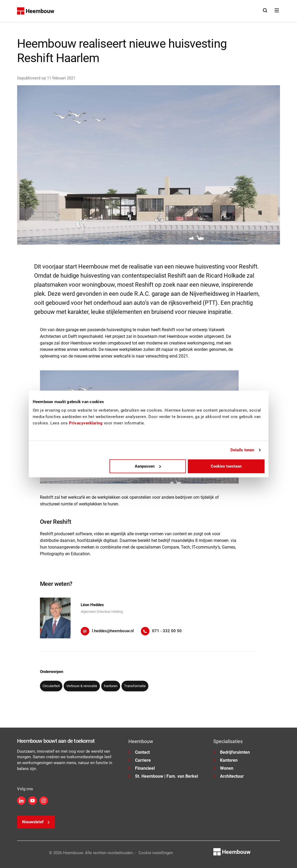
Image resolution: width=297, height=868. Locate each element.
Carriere (140, 760)
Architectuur (229, 776)
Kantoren (225, 760)
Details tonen (242, 450)
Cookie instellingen (156, 853)
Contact (139, 752)
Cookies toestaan (226, 466)
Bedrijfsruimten (232, 752)
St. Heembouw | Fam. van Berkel (163, 776)
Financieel (142, 768)
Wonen (223, 768)
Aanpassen (148, 466)
